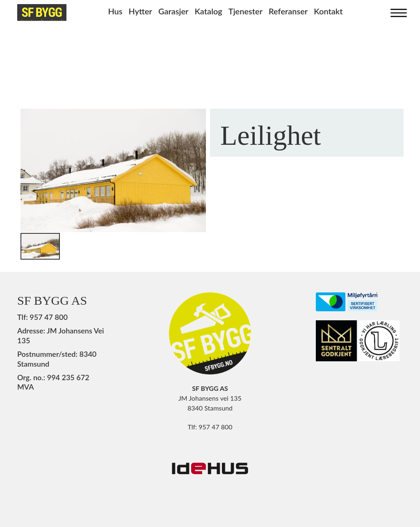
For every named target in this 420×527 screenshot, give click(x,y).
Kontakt (328, 11)
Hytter (140, 11)
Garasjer (173, 11)
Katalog (208, 11)
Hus (115, 11)
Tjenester (245, 11)
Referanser (288, 11)
